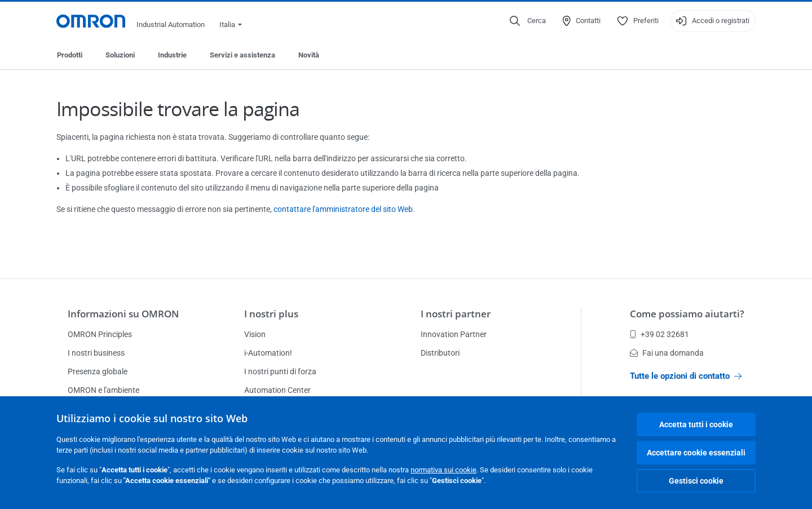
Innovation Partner (454, 334)
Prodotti (70, 55)
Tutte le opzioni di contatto (686, 376)
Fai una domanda (667, 353)
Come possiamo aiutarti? (687, 314)
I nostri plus (271, 314)
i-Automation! (268, 353)
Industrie (172, 55)
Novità (309, 55)
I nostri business (96, 353)
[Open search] (528, 21)
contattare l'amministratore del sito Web (343, 209)
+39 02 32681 (659, 334)
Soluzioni (120, 55)
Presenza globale (98, 371)
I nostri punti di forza (280, 371)
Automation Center (277, 390)
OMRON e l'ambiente (103, 390)
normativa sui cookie (443, 470)
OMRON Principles (100, 334)
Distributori (440, 353)
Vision (255, 334)
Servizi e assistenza (242, 55)
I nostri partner (456, 314)
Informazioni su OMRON (123, 314)
